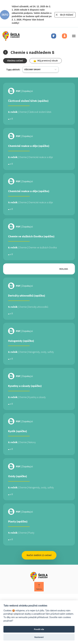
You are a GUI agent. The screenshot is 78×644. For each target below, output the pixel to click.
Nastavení (39, 637)
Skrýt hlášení (67, 15)
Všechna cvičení (15, 61)
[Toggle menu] (73, 36)
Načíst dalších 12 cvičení (39, 555)
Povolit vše (39, 629)
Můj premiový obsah (46, 61)
